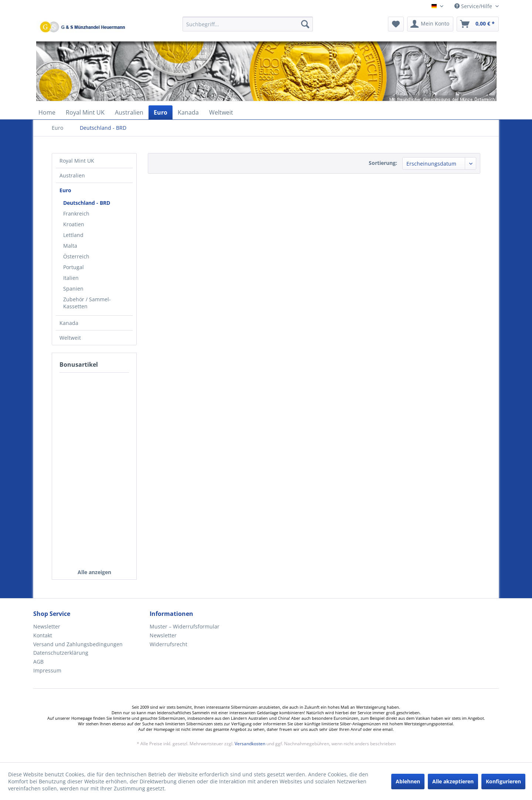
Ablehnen (408, 781)
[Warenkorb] (478, 24)
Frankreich (76, 213)
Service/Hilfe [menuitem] (474, 6)
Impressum (47, 670)
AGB (38, 662)
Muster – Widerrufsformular (185, 626)
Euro (65, 190)
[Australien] (129, 112)
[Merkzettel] (396, 24)
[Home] (47, 112)
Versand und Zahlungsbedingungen (78, 644)
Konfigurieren (503, 781)
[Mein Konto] (430, 24)
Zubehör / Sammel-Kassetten (87, 303)
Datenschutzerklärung (61, 653)
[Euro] (161, 112)
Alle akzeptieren (453, 781)
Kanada (69, 323)
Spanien (73, 289)
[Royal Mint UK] (85, 112)
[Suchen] (305, 24)
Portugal (74, 267)
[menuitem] (248, 28)
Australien (72, 175)
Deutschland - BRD (87, 203)
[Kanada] (188, 112)
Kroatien (74, 224)
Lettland (73, 235)
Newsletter (47, 626)
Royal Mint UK (77, 161)
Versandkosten (250, 744)
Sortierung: (383, 163)
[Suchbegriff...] (248, 24)
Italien (71, 278)
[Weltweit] (221, 112)
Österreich (76, 256)
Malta (70, 246)
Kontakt (43, 635)
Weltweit (70, 338)
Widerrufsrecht (168, 644)
